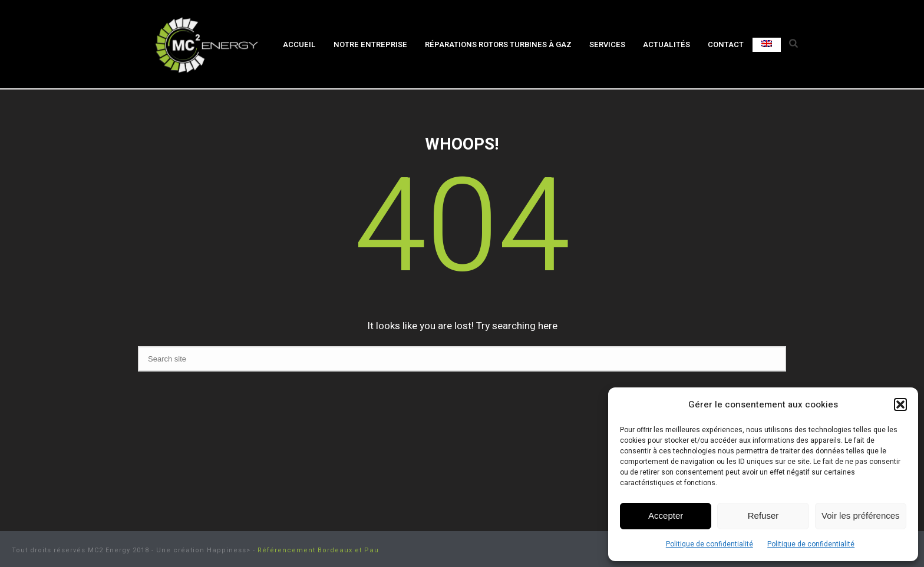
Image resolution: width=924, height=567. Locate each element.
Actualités (666, 44)
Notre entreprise (370, 44)
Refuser (763, 515)
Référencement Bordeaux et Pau (318, 550)
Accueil (299, 44)
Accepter (666, 515)
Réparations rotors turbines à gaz (498, 44)
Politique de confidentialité (709, 544)
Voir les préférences (861, 515)
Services (607, 44)
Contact (726, 44)
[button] (900, 404)
